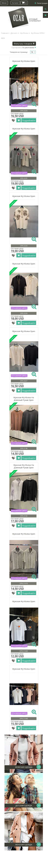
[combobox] (33, 52)
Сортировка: (23, 47)
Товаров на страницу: (19, 52)
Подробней (29, 121)
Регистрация (42, 3)
